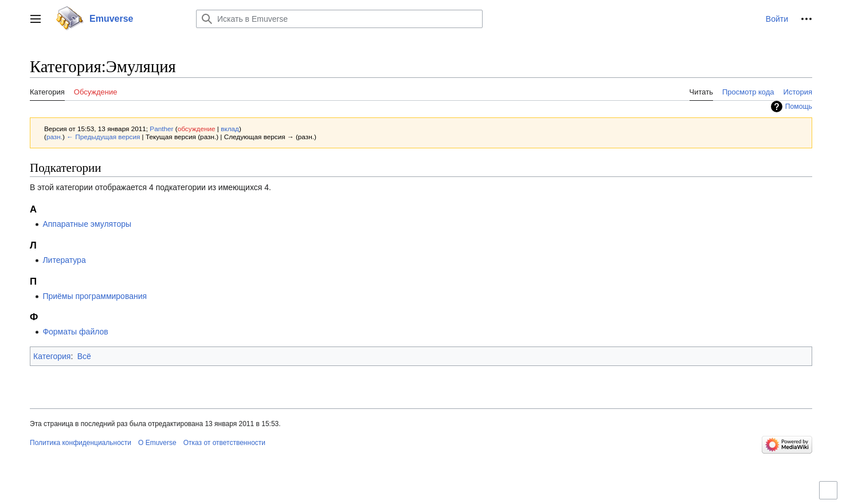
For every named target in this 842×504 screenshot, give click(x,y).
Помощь (799, 107)
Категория (52, 356)
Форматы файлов (75, 332)
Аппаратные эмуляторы (87, 224)
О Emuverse (157, 443)
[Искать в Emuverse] (339, 19)
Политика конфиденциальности (81, 443)
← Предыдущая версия (103, 137)
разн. (54, 137)
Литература (64, 260)
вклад (230, 129)
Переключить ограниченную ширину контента (830, 495)
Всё (84, 356)
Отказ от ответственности (224, 443)
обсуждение (197, 129)
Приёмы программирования (95, 296)
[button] (36, 19)
